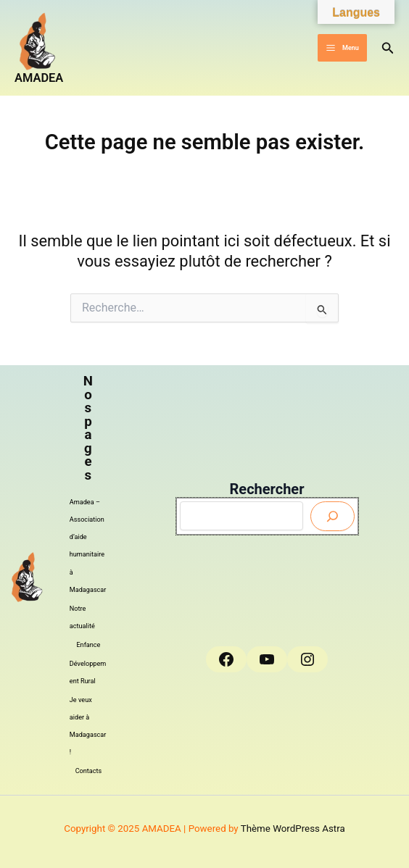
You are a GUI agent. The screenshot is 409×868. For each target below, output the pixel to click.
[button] (388, 48)
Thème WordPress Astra (293, 829)
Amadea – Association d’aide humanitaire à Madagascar (88, 546)
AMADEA (39, 78)
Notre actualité (82, 617)
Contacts (89, 771)
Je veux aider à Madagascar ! (88, 726)
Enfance (88, 645)
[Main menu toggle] (342, 48)
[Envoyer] (332, 516)
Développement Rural (88, 672)
